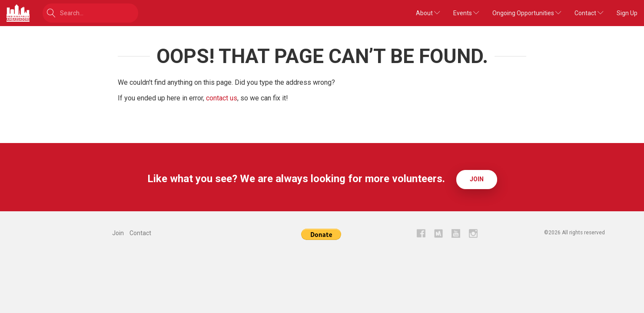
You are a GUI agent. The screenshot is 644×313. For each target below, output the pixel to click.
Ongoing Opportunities (527, 13)
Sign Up (627, 13)
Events (466, 13)
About (428, 13)
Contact (589, 13)
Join (477, 179)
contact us (222, 98)
